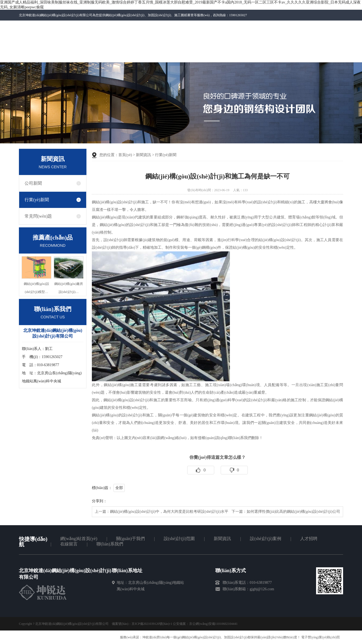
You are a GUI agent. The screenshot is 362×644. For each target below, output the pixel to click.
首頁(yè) (125, 155)
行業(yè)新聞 (37, 200)
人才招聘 (309, 539)
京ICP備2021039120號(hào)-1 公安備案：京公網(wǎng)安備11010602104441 (185, 624)
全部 (119, 488)
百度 (328, 26)
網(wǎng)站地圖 (311, 26)
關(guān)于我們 (130, 539)
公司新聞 (33, 183)
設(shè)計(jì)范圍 (179, 539)
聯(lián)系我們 (273, 26)
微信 (244, 28)
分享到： (99, 501)
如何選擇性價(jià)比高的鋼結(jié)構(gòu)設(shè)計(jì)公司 (293, 512)
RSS (337, 26)
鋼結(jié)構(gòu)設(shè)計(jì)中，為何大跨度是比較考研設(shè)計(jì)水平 (169, 512)
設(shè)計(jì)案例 (266, 539)
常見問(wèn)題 (38, 216)
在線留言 (69, 544)
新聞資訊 (143, 155)
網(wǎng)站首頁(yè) (79, 539)
